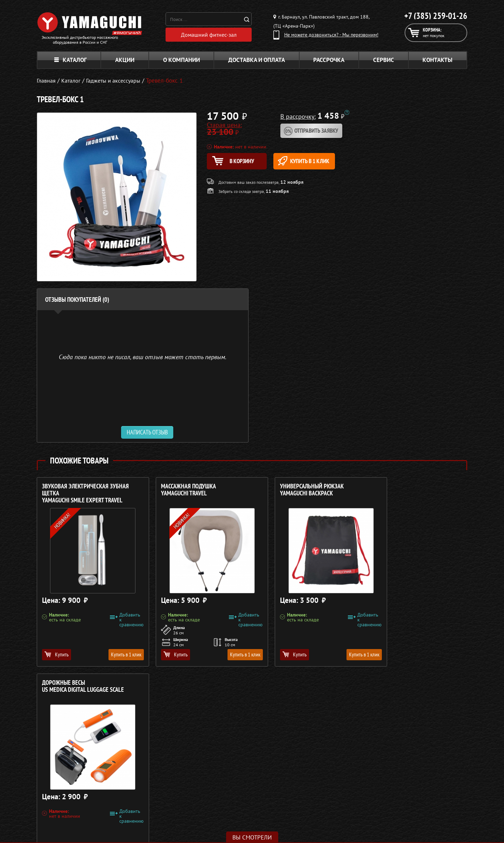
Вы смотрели (252, 837)
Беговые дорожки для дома (232, 821)
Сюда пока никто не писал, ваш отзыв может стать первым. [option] (143, 357)
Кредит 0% (377, 795)
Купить (57, 654)
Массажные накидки (223, 787)
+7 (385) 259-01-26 (436, 16)
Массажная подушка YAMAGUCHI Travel (179, 490)
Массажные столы (220, 779)
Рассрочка (329, 60)
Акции (125, 60)
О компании (181, 60)
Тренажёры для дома (224, 812)
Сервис (384, 60)
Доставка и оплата (257, 60)
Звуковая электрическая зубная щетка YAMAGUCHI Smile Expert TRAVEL (85, 493)
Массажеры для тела (223, 795)
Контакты (437, 60)
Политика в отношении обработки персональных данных (102, 829)
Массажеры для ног (222, 804)
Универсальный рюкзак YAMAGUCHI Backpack (292, 490)
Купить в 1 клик (314, 161)
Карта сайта (378, 812)
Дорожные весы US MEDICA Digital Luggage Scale (411, 490)
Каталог (71, 60)
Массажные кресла (222, 770)
